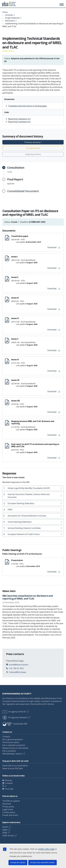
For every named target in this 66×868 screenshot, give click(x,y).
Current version (33, 148)
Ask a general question (12, 739)
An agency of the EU (14, 712)
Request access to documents (15, 748)
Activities (9, 15)
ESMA (5, 830)
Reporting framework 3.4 (19, 119)
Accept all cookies (18, 862)
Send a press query (11, 742)
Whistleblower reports (12, 754)
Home (5, 12)
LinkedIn (9, 783)
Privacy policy (8, 807)
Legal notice (8, 809)
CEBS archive (8, 836)
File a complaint (9, 751)
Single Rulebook (12, 18)
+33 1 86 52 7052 (16, 668)
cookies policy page (46, 849)
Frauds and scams (10, 815)
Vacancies (7, 804)
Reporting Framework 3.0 (19, 122)
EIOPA (5, 827)
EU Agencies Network (15, 717)
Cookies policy (9, 812)
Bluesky (9, 780)
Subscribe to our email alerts (15, 766)
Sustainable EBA (15, 724)
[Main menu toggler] (61, 5)
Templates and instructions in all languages (27, 106)
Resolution (10, 21)
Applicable (15, 181)
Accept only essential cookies (42, 862)
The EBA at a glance (11, 801)
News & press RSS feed (12, 768)
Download (54, 247)
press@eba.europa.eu (19, 665)
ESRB (5, 833)
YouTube (9, 789)
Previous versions (32, 142)
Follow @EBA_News (18, 672)
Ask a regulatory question (14, 745)
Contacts (6, 737)
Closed (16, 169)
